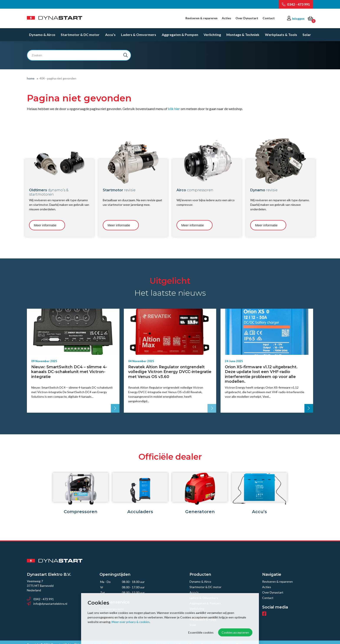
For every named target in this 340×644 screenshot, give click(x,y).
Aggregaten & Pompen (180, 35)
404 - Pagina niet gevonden (58, 78)
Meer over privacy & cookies (131, 622)
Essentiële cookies (201, 632)
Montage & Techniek (243, 35)
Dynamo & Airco (42, 35)
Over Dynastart (247, 18)
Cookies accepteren (235, 632)
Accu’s (110, 35)
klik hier (174, 109)
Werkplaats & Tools (281, 35)
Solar (307, 35)
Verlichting (212, 35)
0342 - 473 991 (296, 4)
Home (31, 78)
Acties (226, 18)
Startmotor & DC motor (80, 35)
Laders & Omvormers (139, 35)
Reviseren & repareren (201, 18)
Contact (269, 18)
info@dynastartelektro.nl (47, 599)
